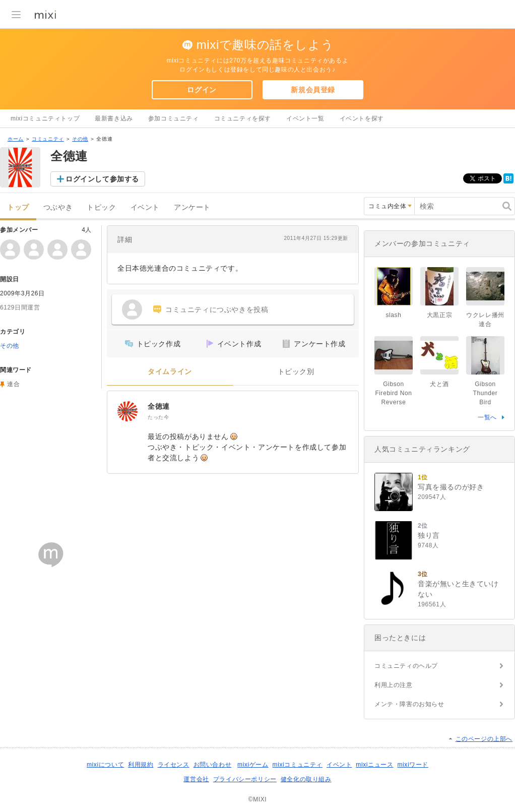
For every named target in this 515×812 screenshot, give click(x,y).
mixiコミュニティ (298, 765)
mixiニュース (374, 765)
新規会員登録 (313, 90)
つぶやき (58, 207)
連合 (13, 384)
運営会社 (196, 779)
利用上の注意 (394, 685)
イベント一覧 (305, 118)
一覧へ (487, 417)
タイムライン (170, 372)
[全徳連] (127, 411)
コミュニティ (48, 139)
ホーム (16, 139)
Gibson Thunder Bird (486, 393)
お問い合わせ (213, 765)
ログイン (202, 90)
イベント (145, 207)
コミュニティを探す (243, 118)
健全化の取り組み (306, 779)
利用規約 (141, 765)
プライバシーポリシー (245, 779)
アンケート (192, 207)
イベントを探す (362, 118)
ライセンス (174, 765)
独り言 (429, 535)
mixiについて (105, 765)
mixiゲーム (253, 765)
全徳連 (159, 406)
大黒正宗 (439, 315)
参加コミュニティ (174, 118)
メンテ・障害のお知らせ (409, 704)
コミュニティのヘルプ (406, 666)
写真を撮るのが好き (451, 487)
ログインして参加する (102, 179)
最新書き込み (114, 118)
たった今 (158, 417)
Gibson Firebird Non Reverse (393, 393)
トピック (101, 207)
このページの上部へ (484, 739)
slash (397, 315)
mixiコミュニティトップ (45, 118)
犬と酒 (439, 384)
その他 (80, 139)
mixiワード (413, 765)
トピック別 (296, 372)
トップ (18, 207)
